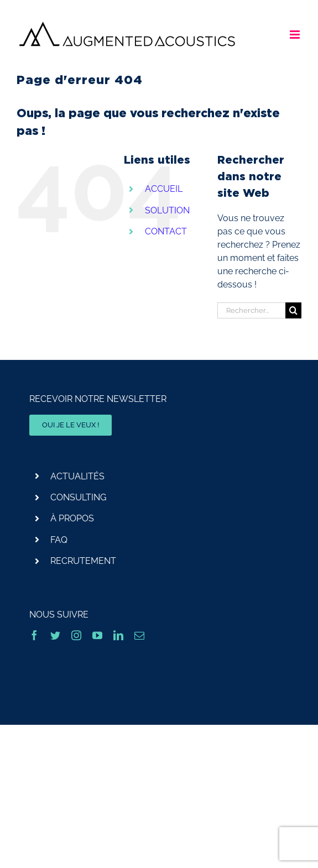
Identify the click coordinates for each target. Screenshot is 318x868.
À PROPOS (72, 518)
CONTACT (166, 231)
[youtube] (97, 635)
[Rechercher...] (251, 310)
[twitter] (55, 635)
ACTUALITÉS (77, 476)
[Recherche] (293, 310)
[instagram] (76, 635)
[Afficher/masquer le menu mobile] (296, 35)
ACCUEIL (164, 189)
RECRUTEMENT (83, 561)
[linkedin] (118, 635)
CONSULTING (78, 497)
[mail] (139, 635)
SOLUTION (167, 210)
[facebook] (34, 635)
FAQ (59, 540)
